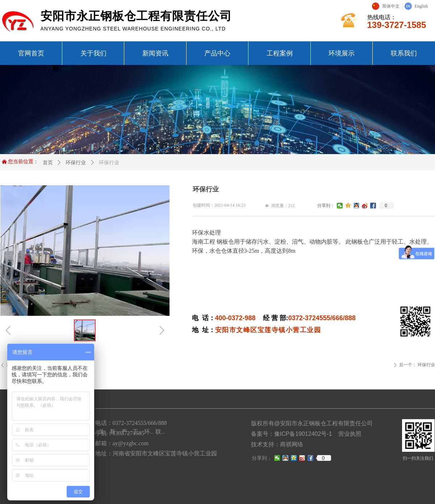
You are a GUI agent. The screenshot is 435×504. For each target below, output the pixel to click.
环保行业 (76, 162)
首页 (48, 162)
